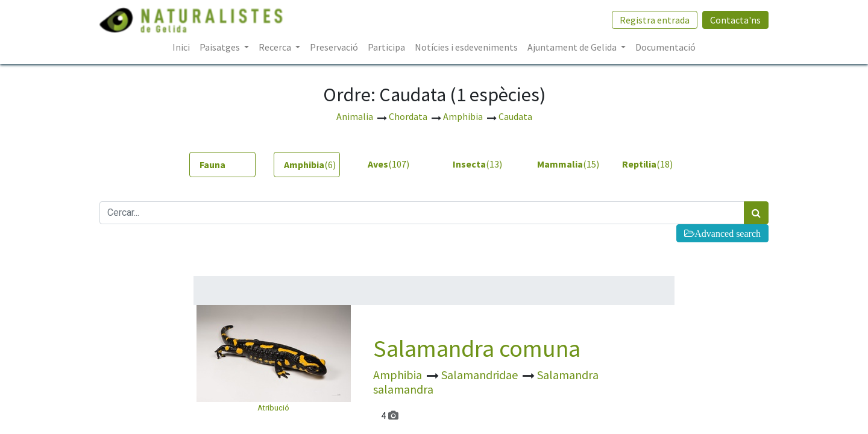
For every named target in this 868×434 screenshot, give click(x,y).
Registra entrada (655, 20)
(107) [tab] (388, 164)
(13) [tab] (477, 164)
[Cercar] (756, 213)
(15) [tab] (565, 164)
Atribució (273, 408)
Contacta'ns (735, 20)
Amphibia (399, 375)
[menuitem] (181, 47)
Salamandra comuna (477, 348)
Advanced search (728, 233)
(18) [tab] (647, 164)
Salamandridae (481, 375)
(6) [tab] (310, 165)
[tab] (222, 165)
